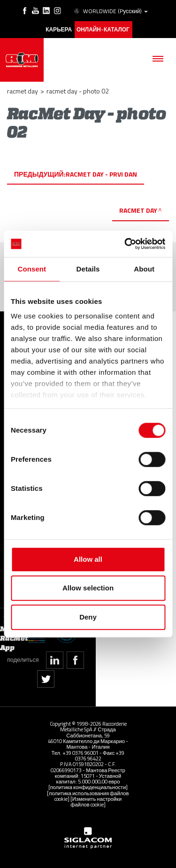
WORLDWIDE (110, 11)
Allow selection (88, 588)
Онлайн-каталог (103, 30)
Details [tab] (88, 269)
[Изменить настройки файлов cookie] (96, 802)
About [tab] (144, 269)
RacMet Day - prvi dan (101, 174)
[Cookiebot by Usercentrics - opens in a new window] (125, 244)
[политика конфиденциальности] (88, 787)
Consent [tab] (32, 269)
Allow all (88, 559)
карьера (59, 30)
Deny (88, 617)
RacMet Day (138, 210)
